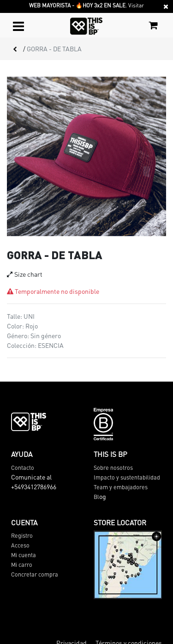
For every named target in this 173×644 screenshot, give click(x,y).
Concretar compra (35, 574)
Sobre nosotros (113, 468)
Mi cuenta (24, 555)
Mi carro (22, 565)
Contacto (23, 468)
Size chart (25, 274)
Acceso (20, 545)
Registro (22, 535)
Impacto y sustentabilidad (127, 477)
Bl (96, 497)
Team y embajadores (121, 487)
